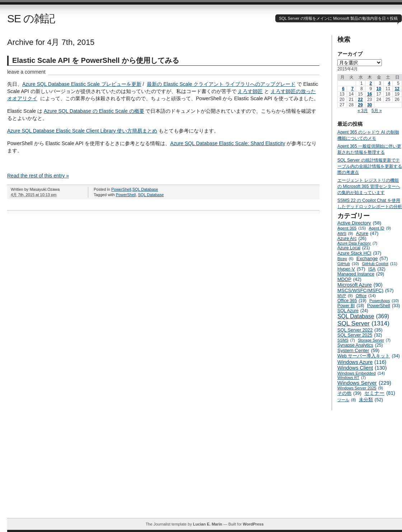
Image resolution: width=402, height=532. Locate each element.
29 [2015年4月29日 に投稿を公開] (360, 105)
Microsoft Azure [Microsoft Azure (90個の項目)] (360, 285)
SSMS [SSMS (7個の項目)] (346, 340)
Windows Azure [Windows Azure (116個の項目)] (362, 362)
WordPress (253, 524)
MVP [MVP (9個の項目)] (345, 296)
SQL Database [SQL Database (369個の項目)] (363, 316)
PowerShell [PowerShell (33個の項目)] (384, 306)
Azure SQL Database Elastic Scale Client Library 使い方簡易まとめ (82, 131)
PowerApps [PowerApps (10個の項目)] (384, 301)
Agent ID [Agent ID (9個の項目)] (380, 228)
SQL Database (145, 189)
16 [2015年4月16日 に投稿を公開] (370, 94)
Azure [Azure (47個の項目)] (367, 233)
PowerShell (121, 189)
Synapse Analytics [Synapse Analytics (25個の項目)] (360, 345)
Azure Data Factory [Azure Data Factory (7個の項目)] (357, 243)
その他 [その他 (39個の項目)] (349, 393)
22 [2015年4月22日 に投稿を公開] (360, 100)
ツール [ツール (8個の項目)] (347, 400)
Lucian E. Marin (208, 524)
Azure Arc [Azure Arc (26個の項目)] (352, 239)
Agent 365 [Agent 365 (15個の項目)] (352, 228)
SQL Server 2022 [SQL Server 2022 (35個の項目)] (360, 330)
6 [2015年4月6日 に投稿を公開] (343, 89)
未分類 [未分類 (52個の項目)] (371, 400)
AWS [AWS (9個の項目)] (345, 233)
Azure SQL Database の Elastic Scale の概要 (94, 111)
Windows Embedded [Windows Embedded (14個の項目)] (361, 373)
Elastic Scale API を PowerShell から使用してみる (96, 60)
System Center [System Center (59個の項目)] (358, 350)
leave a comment (26, 72)
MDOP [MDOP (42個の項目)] (349, 279)
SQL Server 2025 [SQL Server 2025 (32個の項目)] (360, 335)
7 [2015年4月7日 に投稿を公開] (352, 89)
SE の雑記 (31, 18)
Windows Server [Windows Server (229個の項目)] (364, 383)
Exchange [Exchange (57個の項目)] (372, 258)
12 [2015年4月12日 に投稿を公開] (397, 89)
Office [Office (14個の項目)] (366, 295)
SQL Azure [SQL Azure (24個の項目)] (353, 311)
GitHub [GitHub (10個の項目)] (348, 264)
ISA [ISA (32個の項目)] (377, 269)
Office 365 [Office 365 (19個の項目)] (352, 301)
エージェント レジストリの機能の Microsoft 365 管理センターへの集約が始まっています (369, 186)
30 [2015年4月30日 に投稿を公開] (370, 105)
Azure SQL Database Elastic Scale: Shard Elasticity (228, 143)
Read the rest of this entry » (38, 176)
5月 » (377, 111)
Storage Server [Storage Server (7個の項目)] (374, 340)
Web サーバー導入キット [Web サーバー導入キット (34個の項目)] (369, 356)
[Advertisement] (205, 468)
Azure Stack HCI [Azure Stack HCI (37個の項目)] (359, 253)
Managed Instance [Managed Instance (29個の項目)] (361, 274)
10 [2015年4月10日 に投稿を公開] (378, 89)
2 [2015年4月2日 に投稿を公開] (371, 83)
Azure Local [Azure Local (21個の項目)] (354, 248)
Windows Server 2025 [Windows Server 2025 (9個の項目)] (360, 388)
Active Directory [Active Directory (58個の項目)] (359, 223)
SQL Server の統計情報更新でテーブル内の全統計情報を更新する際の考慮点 (370, 166)
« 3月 (363, 111)
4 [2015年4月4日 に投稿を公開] (389, 83)
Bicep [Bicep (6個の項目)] (345, 259)
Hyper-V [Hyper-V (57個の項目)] (351, 269)
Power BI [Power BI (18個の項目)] (351, 306)
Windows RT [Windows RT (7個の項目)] (352, 378)
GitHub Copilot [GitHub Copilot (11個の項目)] (380, 264)
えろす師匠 (250, 91)
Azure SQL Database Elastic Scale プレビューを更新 (82, 84)
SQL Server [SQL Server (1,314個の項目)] (363, 323)
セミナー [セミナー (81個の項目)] (380, 393)
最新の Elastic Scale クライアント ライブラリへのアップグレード (221, 84)
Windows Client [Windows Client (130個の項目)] (362, 368)
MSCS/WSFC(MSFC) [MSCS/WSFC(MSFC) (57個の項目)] (366, 290)
